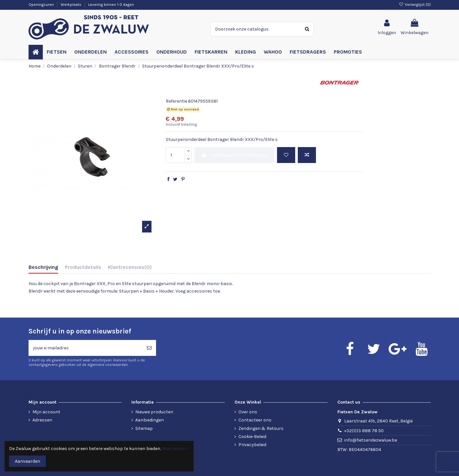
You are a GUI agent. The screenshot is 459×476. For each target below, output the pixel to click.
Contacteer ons (255, 420)
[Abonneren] (149, 348)
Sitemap (144, 428)
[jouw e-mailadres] (85, 348)
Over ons (248, 412)
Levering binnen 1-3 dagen (111, 5)
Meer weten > (175, 449)
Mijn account (46, 412)
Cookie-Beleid (252, 437)
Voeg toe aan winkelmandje (234, 155)
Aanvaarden (28, 461)
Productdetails (83, 267)
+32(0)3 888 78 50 (364, 431)
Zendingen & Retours (261, 428)
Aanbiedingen (150, 420)
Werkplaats (72, 5)
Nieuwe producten (154, 412)
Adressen (42, 420)
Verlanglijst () (415, 5)
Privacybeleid (252, 445)
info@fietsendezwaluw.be (371, 440)
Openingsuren (42, 5)
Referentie (176, 101)
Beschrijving (43, 267)
